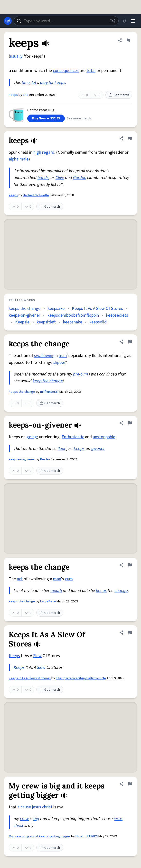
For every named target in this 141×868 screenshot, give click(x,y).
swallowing (44, 356)
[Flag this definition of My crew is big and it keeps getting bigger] (130, 784)
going (32, 437)
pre (76, 374)
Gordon (80, 178)
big (36, 819)
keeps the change (25, 309)
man (63, 356)
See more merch (79, 118)
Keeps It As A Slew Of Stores (97, 309)
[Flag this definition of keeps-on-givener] (130, 423)
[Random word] (113, 21)
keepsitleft (46, 322)
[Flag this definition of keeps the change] (130, 342)
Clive (60, 178)
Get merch (119, 95)
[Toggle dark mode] (124, 21)
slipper (59, 362)
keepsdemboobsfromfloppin (73, 315)
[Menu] (133, 21)
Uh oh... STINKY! (87, 836)
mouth (56, 591)
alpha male (19, 159)
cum (84, 374)
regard (48, 152)
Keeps (14, 656)
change (121, 591)
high (37, 152)
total (91, 71)
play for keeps (53, 83)
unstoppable (104, 437)
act (20, 579)
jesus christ (42, 807)
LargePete (48, 601)
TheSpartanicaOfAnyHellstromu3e (81, 678)
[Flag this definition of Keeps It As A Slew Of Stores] (130, 633)
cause (26, 807)
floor (61, 449)
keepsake (56, 309)
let (34, 83)
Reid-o (45, 459)
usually (16, 56)
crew (24, 819)
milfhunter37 (49, 392)
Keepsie (22, 322)
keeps (13, 95)
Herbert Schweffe (36, 195)
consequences (66, 71)
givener (98, 449)
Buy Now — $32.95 (46, 118)
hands (43, 178)
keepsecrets (117, 315)
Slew (37, 656)
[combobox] (66, 21)
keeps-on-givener (24, 315)
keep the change (48, 381)
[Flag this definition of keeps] (128, 40)
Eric (26, 95)
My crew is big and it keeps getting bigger (40, 836)
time (26, 83)
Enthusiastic (73, 437)
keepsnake (73, 322)
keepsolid (98, 322)
